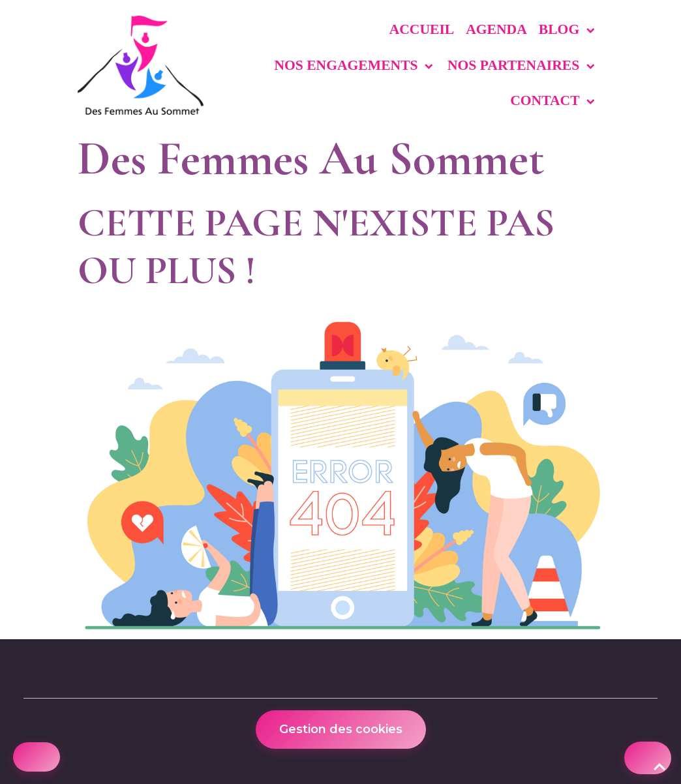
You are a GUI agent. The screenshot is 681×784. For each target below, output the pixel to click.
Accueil (422, 29)
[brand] (141, 66)
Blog (561, 29)
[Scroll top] (648, 758)
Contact (546, 100)
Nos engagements (348, 65)
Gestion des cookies (341, 729)
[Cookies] (37, 757)
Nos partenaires (515, 65)
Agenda (496, 29)
